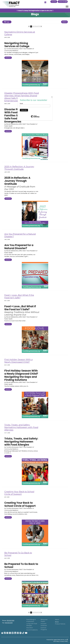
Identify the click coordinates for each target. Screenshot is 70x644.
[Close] (52, 97)
